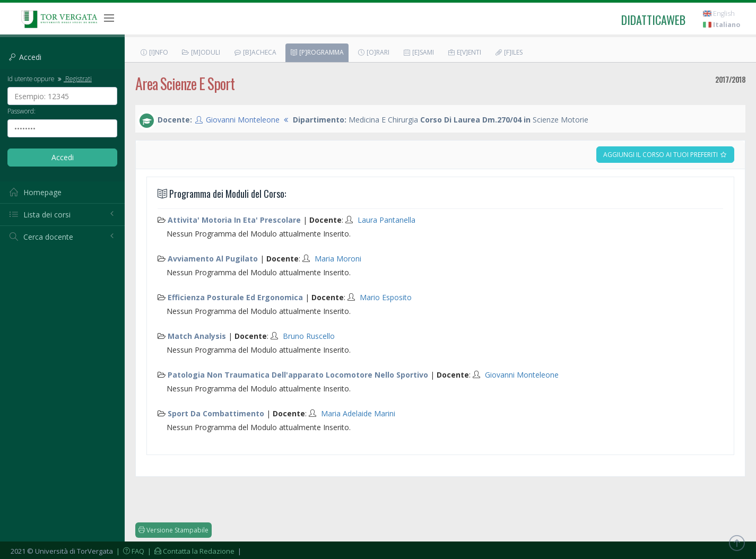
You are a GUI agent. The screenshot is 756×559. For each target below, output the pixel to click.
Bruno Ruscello (309, 336)
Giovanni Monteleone (243, 120)
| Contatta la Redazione (190, 551)
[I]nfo (154, 52)
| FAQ (129, 551)
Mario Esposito (386, 297)
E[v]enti (464, 52)
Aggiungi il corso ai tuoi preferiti (665, 155)
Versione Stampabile (173, 530)
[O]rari (373, 52)
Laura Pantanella (386, 220)
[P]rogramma (317, 52)
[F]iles (509, 52)
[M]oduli (201, 52)
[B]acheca (255, 52)
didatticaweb (653, 20)
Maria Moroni (338, 259)
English (719, 14)
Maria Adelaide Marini (358, 413)
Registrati (74, 78)
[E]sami (418, 52)
